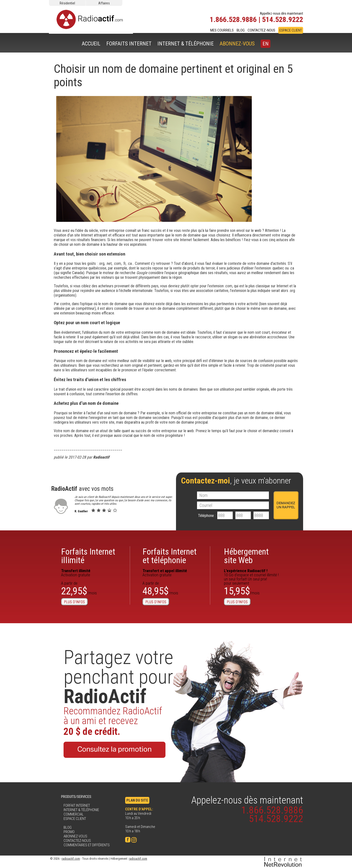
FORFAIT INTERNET (77, 805)
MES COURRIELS (222, 30)
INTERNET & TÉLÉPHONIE (186, 44)
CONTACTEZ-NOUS (261, 30)
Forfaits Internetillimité (88, 556)
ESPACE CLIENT (291, 30)
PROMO (69, 832)
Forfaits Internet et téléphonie (170, 556)
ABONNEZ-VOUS (237, 44)
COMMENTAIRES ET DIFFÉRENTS (87, 845)
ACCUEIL (91, 44)
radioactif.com (71, 859)
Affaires (104, 3)
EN (265, 44)
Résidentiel (67, 3)
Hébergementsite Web (246, 556)
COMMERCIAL (74, 814)
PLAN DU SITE (137, 800)
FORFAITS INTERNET (129, 44)
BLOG (241, 30)
